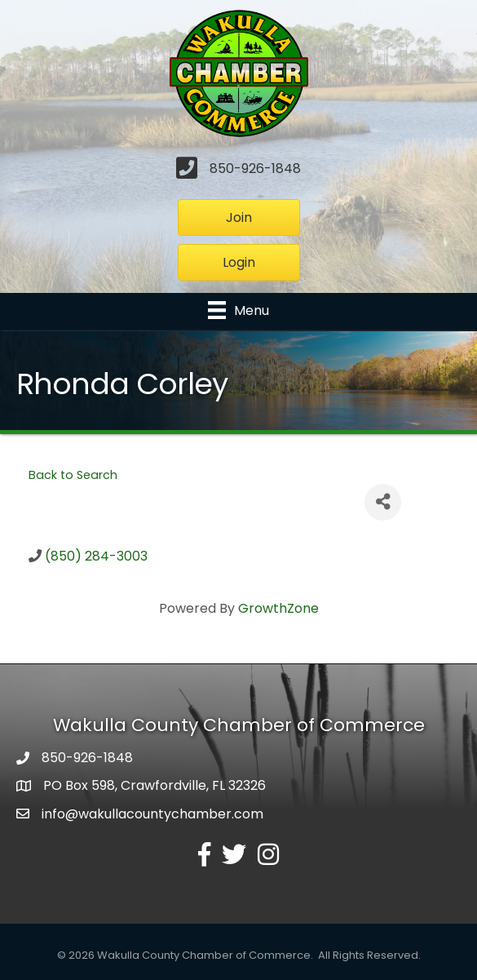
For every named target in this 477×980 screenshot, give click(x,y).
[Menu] (238, 310)
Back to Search (73, 475)
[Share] (383, 502)
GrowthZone (278, 608)
